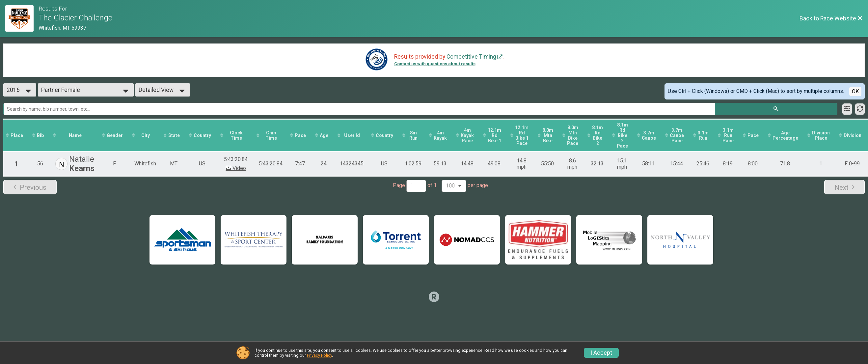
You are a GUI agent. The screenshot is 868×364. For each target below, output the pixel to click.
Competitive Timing (471, 57)
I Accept (601, 353)
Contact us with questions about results (435, 64)
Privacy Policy (319, 355)
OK (855, 91)
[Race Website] (22, 18)
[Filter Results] (847, 109)
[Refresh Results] (860, 109)
